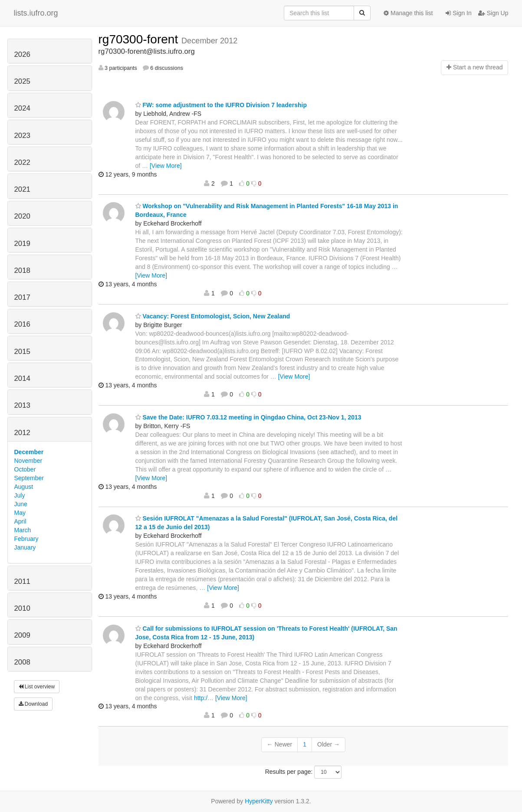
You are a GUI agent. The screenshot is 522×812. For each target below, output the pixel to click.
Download (33, 704)
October (25, 469)
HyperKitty (259, 801)
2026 (22, 54)
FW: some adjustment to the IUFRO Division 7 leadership (221, 105)
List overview (37, 687)
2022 (22, 162)
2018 (22, 270)
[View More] (166, 166)
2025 (22, 81)
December (29, 452)
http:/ (201, 698)
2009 (22, 635)
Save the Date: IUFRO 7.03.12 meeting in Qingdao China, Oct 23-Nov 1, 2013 (248, 417)
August (24, 487)
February (26, 539)
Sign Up (493, 13)
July (20, 495)
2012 (22, 433)
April (20, 521)
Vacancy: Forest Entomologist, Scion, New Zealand (213, 316)
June (21, 504)
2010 (22, 608)
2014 (22, 378)
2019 (22, 244)
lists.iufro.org (36, 13)
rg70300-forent (140, 39)
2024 (22, 108)
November (28, 461)
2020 (22, 216)
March (23, 530)
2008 (22, 662)
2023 (22, 136)
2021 (22, 189)
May (20, 513)
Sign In (458, 13)
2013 (22, 405)
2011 (22, 581)
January (25, 547)
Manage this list (408, 13)
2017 (22, 297)
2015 (22, 352)
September (29, 478)
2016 (22, 324)
